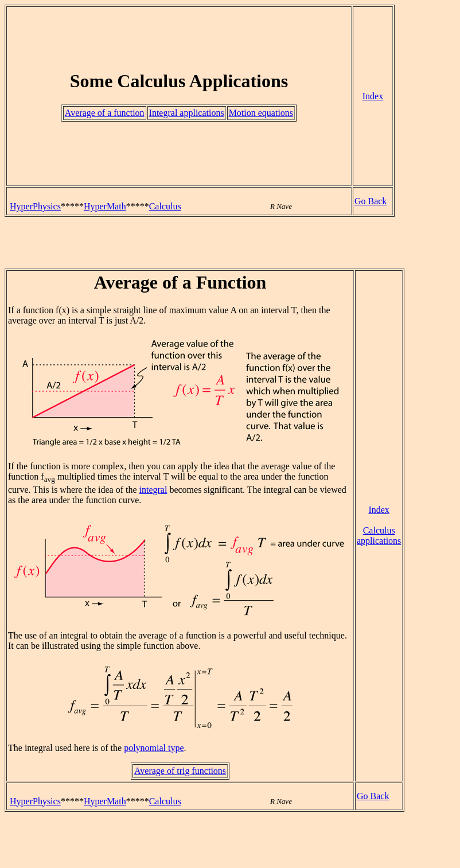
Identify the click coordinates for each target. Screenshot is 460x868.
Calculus (165, 206)
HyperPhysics (35, 206)
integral (153, 490)
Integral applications (187, 113)
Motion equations (261, 113)
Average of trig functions (180, 771)
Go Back (371, 201)
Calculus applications (379, 536)
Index (373, 96)
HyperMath (105, 206)
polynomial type (154, 748)
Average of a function (105, 113)
